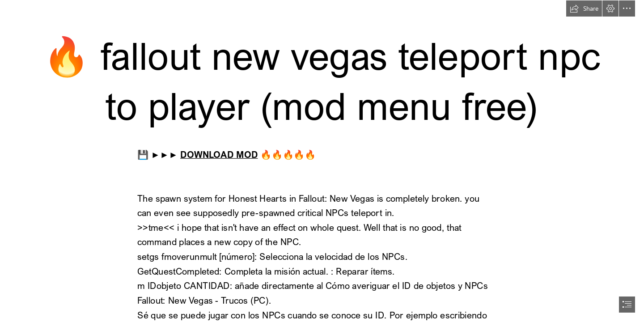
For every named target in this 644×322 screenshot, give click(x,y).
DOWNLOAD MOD (219, 154)
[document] (322, 161)
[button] (584, 8)
